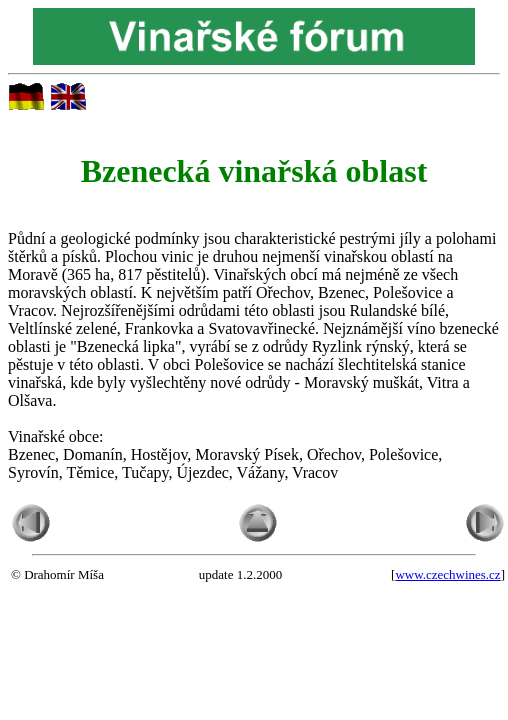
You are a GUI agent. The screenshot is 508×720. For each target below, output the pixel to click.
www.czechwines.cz (447, 574)
